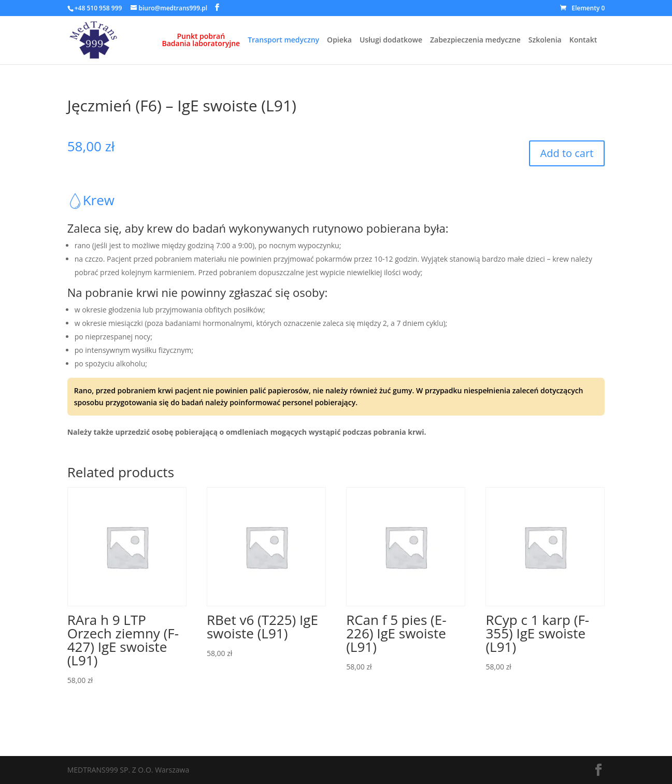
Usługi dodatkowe (391, 40)
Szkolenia (545, 40)
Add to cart (567, 153)
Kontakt (583, 40)
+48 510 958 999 (98, 8)
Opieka (339, 40)
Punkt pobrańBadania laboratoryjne (201, 40)
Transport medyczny (283, 40)
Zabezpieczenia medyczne (475, 40)
